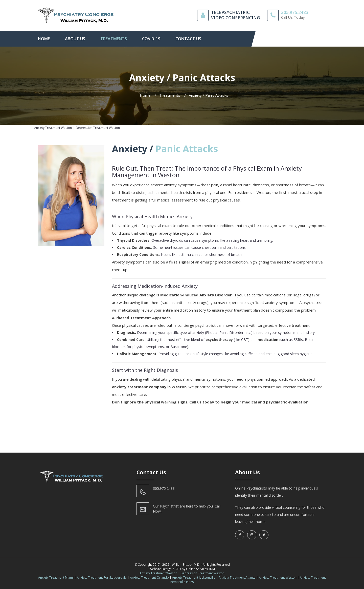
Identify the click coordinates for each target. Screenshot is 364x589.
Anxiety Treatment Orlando (149, 577)
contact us (188, 39)
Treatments (114, 39)
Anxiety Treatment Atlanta (237, 577)
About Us (75, 39)
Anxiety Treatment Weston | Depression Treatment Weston (182, 573)
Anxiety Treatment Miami (56, 577)
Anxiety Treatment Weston (278, 577)
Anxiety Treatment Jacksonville (194, 577)
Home (44, 39)
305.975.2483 (295, 12)
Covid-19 (151, 39)
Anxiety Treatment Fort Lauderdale (102, 577)
